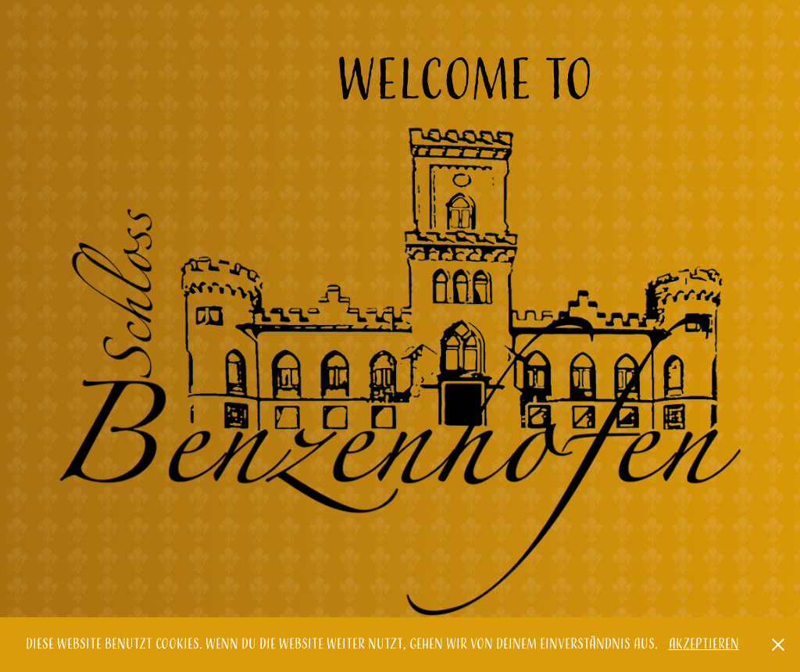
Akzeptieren (704, 644)
